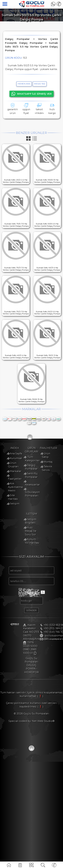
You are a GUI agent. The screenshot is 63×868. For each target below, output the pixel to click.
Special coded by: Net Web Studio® (32, 824)
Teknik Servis (18, 600)
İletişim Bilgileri (20, 621)
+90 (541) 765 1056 (21, 754)
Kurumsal (16, 499)
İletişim (15, 528)
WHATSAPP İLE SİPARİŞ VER (32, 94)
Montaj (14, 595)
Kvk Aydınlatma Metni (24, 519)
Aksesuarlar (17, 564)
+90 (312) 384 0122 (21, 751)
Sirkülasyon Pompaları (24, 569)
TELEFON (54, 866)
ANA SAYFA (9, 866)
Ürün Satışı (17, 590)
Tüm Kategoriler (21, 550)
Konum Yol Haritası (22, 631)
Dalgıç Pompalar (21, 554)
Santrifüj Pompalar (22, 559)
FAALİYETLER (20, 866)
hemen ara (24, 84)
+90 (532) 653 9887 (22, 748)
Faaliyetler (17, 514)
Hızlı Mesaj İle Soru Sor (25, 626)
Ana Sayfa (16, 495)
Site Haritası (18, 523)
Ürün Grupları (19, 504)
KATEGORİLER (31, 866)
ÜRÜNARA (43, 866)
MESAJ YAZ (40, 84)
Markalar (16, 509)
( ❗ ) (40, 799)
